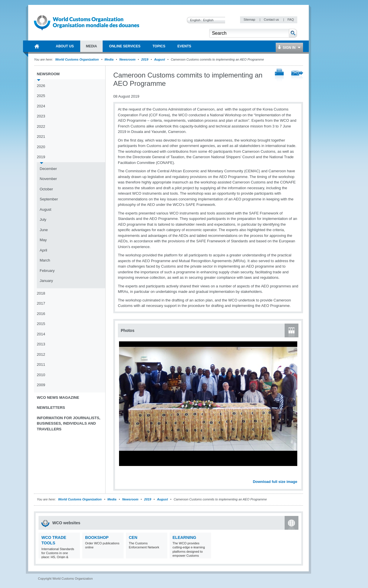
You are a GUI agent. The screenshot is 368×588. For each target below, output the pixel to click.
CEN (133, 537)
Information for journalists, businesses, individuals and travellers (69, 423)
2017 (41, 303)
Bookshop (97, 537)
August (160, 59)
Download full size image (275, 482)
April (43, 250)
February (47, 271)
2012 (41, 354)
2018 (41, 293)
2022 (41, 126)
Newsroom (127, 59)
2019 (145, 59)
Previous (124, 475)
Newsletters (51, 408)
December (48, 169)
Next (296, 475)
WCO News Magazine (58, 398)
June (44, 230)
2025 (41, 96)
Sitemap (250, 20)
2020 (41, 147)
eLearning (184, 537)
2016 (41, 314)
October (46, 189)
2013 (41, 344)
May (43, 240)
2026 (41, 86)
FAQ (291, 20)
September (49, 199)
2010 (41, 375)
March (45, 260)
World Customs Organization (77, 59)
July (43, 219)
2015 (41, 324)
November (48, 179)
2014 (41, 334)
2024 (41, 106)
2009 (41, 385)
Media (109, 59)
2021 (41, 137)
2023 (41, 116)
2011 (41, 364)
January (46, 281)
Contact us (272, 20)
